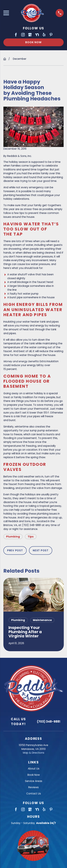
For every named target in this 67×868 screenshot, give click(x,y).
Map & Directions (34, 753)
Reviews (33, 787)
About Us (34, 769)
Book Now (33, 42)
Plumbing (13, 537)
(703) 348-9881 (49, 722)
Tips (31, 537)
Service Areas (34, 781)
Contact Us (34, 794)
